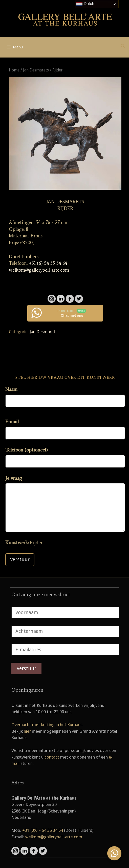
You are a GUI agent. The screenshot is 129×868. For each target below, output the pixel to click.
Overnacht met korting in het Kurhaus (47, 725)
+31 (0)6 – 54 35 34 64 (43, 830)
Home (14, 70)
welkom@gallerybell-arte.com (39, 270)
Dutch (85, 4)
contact (52, 757)
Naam (11, 389)
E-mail (12, 422)
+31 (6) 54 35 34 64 (48, 263)
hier (27, 731)
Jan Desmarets (36, 70)
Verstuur (20, 560)
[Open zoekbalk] (123, 46)
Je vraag (14, 478)
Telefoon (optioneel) (27, 450)
